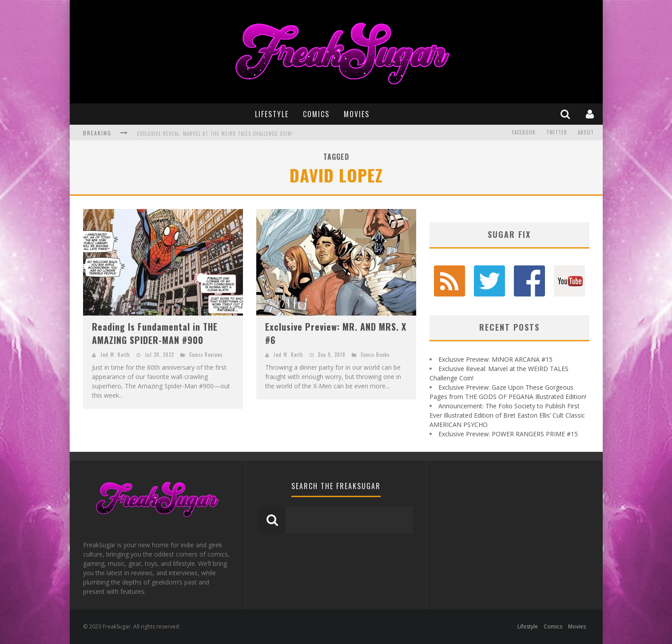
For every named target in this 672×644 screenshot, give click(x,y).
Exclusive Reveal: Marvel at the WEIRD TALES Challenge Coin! (215, 134)
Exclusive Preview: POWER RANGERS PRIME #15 (508, 434)
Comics (316, 114)
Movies (357, 114)
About (586, 133)
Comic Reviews (206, 355)
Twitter (557, 133)
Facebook (524, 133)
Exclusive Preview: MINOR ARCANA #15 (495, 359)
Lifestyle (272, 114)
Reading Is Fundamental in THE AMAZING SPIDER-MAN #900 (155, 333)
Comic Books (375, 355)
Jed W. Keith (115, 355)
